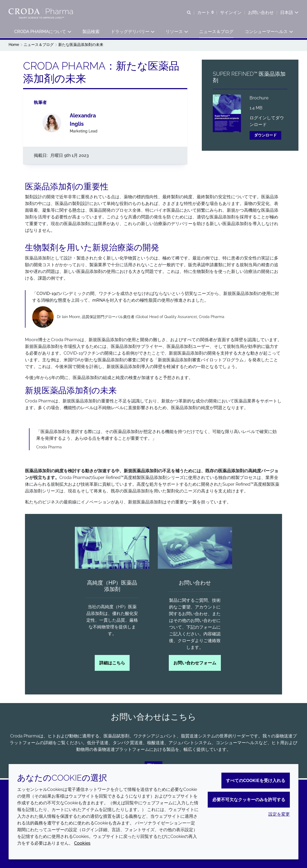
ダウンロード (265, 136)
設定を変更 (279, 814)
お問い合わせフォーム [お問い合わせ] (195, 664)
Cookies (82, 843)
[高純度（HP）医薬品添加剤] (112, 549)
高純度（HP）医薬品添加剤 (112, 587)
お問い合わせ (195, 584)
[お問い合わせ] (195, 549)
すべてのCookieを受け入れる (256, 781)
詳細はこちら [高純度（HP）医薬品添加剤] (112, 664)
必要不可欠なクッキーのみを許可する (249, 800)
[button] (43, 32)
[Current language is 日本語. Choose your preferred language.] (289, 13)
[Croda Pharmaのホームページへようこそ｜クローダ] (41, 12)
